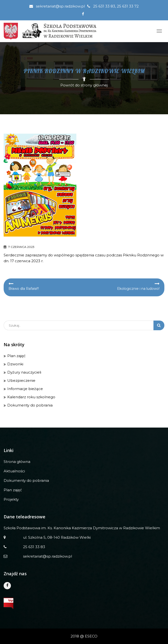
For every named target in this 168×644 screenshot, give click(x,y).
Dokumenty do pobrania (30, 405)
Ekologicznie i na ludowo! (138, 289)
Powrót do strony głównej (84, 85)
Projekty (11, 499)
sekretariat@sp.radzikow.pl (57, 6)
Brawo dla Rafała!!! (24, 289)
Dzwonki (15, 364)
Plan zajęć (16, 356)
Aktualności (14, 471)
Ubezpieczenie (21, 380)
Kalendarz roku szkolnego (31, 397)
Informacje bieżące (25, 389)
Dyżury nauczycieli (24, 372)
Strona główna (17, 462)
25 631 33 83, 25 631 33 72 (113, 6)
